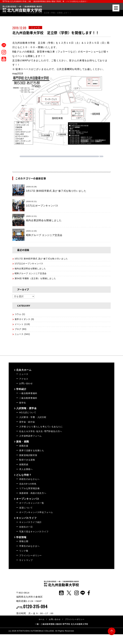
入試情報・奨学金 (26, 408)
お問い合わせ (26, 383)
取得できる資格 (27, 460)
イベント (19, 324)
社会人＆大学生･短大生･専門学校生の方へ (41, 431)
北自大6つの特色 (28, 484)
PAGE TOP (112, 632)
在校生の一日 (26, 527)
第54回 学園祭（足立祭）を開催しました (35, 278)
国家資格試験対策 (28, 455)
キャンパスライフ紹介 (30, 522)
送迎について (26, 508)
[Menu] (116, 8)
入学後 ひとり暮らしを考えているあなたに (41, 427)
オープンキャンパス (28, 499)
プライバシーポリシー (30, 555)
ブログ (18, 329)
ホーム (41, 619)
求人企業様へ (26, 469)
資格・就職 (23, 442)
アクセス (24, 379)
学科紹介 (21, 389)
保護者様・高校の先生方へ (33, 493)
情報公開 (24, 541)
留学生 (23, 403)
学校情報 (21, 537)
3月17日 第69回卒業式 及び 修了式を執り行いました (42, 259)
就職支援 (24, 446)
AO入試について (28, 412)
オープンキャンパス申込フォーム (36, 512)
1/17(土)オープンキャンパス (29, 264)
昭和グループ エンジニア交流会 (31, 273)
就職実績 (24, 464)
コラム (18, 314)
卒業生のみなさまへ (29, 546)
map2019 (18, 74)
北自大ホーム (24, 370)
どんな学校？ (24, 475)
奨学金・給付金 (27, 422)
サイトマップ (26, 560)
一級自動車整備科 (28, 393)
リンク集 (24, 551)
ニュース (19, 334)
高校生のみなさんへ (29, 479)
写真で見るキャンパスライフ (34, 532)
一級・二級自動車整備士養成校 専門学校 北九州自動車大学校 (61, 624)
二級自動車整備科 (28, 398)
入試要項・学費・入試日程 (33, 417)
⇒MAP (38, 601)
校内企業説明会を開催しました (30, 269)
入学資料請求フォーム (30, 436)
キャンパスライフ (26, 518)
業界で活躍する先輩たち (32, 450)
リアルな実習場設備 (29, 488)
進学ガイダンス (23, 319)
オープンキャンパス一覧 (32, 503)
